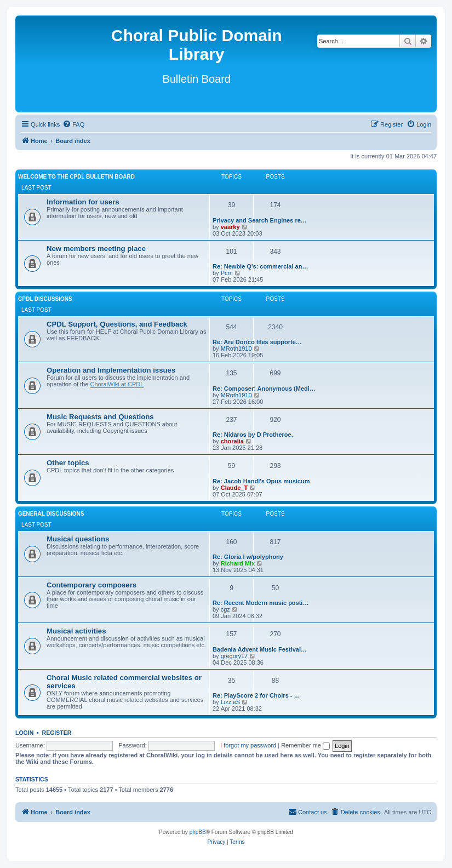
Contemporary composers (91, 585)
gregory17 (234, 656)
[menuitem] (73, 124)
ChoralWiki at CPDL (117, 384)
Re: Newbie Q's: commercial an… (260, 266)
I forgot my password (248, 745)
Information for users (83, 202)
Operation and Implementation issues (111, 370)
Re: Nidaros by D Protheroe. (253, 435)
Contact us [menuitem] (308, 812)
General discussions (51, 514)
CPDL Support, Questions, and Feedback (117, 324)
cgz (225, 609)
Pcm (227, 273)
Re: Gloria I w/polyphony (248, 557)
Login (24, 733)
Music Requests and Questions (100, 417)
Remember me (305, 745)
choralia (232, 441)
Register (57, 733)
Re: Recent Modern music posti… (261, 603)
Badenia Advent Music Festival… (260, 649)
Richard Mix (238, 563)
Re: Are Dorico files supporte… (257, 342)
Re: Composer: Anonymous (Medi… (264, 389)
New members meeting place (96, 249)
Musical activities (76, 631)
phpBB (198, 832)
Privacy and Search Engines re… (260, 220)
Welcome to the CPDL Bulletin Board (76, 177)
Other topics (68, 463)
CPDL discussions (45, 299)
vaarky (230, 227)
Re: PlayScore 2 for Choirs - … (256, 695)
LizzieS (230, 702)
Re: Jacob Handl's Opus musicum (261, 481)
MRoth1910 (236, 349)
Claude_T (234, 488)
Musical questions (78, 539)
